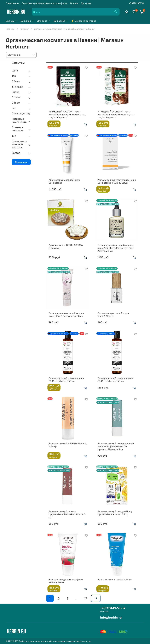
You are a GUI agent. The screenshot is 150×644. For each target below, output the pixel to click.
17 (86, 598)
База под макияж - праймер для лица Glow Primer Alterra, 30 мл (67, 314)
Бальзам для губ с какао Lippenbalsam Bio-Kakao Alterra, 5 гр (67, 514)
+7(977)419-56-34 (113, 608)
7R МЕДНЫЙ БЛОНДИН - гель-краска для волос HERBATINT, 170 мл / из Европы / (116, 114)
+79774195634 (137, 3)
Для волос (61, 21)
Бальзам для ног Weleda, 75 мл (115, 579)
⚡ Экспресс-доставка (84, 21)
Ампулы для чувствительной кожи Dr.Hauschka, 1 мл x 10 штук (117, 181)
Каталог (24, 29)
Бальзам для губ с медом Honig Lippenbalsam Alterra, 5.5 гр (115, 513)
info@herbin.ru (111, 617)
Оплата (74, 3)
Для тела (44, 21)
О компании (12, 3)
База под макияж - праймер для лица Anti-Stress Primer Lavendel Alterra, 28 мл (116, 248)
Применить (21, 162)
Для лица (27, 21)
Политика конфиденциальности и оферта (45, 3)
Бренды (11, 21)
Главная (10, 29)
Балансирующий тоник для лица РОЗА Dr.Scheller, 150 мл (67, 379)
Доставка (86, 3)
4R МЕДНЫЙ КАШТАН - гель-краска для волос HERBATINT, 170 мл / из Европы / (67, 114)
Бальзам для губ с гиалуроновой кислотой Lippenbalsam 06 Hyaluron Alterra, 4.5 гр (116, 446)
